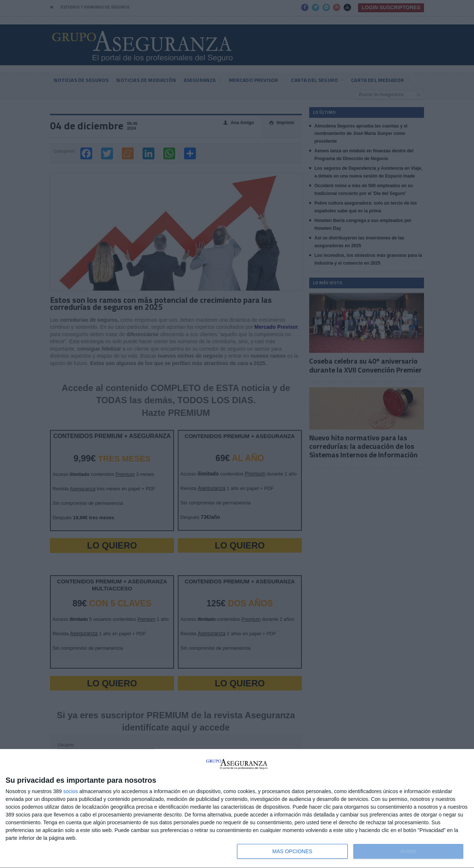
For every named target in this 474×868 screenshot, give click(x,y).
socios (71, 791)
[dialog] (237, 809)
